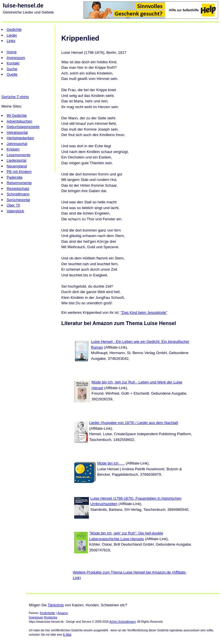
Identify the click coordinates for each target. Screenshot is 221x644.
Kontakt (13, 63)
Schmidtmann (18, 194)
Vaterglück (15, 211)
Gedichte (14, 29)
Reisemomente (19, 183)
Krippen (13, 149)
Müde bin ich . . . (111, 463)
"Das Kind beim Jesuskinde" (144, 313)
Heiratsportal (17, 132)
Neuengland (17, 166)
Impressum (16, 58)
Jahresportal (17, 144)
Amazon (63, 613)
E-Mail (67, 635)
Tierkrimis (56, 605)
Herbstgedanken (20, 138)
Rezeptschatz (18, 189)
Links (11, 41)
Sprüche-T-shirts (15, 97)
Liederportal (17, 160)
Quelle (12, 74)
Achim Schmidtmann (123, 622)
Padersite (15, 177)
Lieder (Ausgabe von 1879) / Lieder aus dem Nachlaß (134, 423)
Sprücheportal (18, 200)
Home (12, 52)
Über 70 (13, 205)
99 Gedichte (17, 115)
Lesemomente (18, 155)
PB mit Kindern (19, 172)
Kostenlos (51, 617)
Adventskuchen (19, 121)
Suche (12, 69)
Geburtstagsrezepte (23, 127)
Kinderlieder (48, 613)
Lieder (12, 35)
